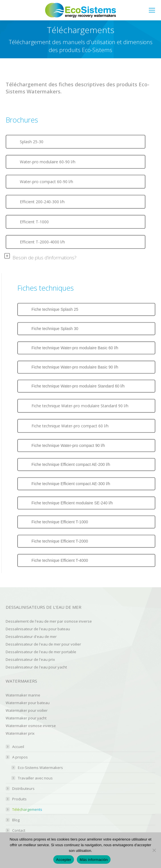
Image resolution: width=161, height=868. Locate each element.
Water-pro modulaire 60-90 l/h (48, 162)
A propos (17, 757)
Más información (94, 860)
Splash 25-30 (32, 142)
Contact (19, 831)
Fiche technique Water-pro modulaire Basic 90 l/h (75, 367)
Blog (16, 820)
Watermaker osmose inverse (31, 726)
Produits (19, 799)
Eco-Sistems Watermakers (40, 768)
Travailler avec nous (35, 778)
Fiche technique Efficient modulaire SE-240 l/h (72, 503)
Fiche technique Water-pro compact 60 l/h (70, 426)
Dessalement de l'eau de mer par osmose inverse (49, 621)
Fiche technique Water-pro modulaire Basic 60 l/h (75, 348)
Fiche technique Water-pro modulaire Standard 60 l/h (78, 386)
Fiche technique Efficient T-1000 (60, 522)
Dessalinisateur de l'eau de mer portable (41, 652)
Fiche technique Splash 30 (55, 328)
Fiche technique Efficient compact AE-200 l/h (71, 464)
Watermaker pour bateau (28, 703)
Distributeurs (23, 789)
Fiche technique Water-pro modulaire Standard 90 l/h (80, 405)
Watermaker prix (20, 733)
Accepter (64, 860)
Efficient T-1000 (34, 221)
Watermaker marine (23, 695)
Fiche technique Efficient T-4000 (60, 560)
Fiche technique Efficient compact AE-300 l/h (71, 483)
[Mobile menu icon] (152, 10)
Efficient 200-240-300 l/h (42, 201)
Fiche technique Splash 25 (55, 309)
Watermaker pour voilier (27, 710)
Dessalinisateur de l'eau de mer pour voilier (43, 644)
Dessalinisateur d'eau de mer (31, 636)
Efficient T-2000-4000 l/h (42, 242)
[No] (154, 850)
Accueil (18, 747)
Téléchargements (27, 810)
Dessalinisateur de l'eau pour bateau (38, 629)
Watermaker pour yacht (26, 718)
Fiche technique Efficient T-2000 (60, 541)
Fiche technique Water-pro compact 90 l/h (68, 445)
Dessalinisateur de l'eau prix (30, 659)
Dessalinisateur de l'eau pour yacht (36, 667)
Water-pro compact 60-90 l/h (46, 182)
